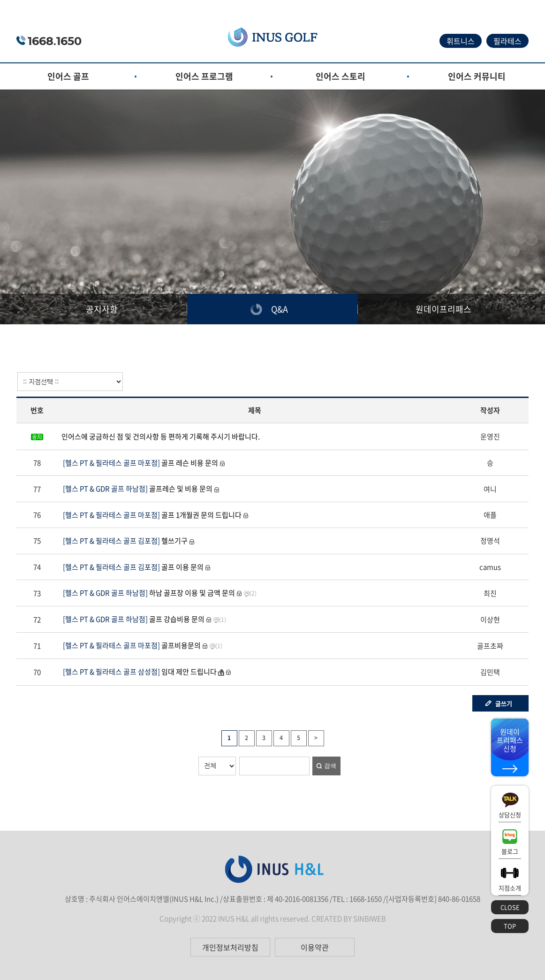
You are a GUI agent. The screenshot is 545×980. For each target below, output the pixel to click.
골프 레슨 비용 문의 (140, 463)
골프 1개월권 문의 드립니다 (151, 515)
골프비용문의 (131, 645)
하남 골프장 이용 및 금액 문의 (148, 593)
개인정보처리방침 (230, 947)
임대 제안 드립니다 (139, 672)
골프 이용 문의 (132, 567)
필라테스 (507, 41)
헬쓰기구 (125, 541)
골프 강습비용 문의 (133, 619)
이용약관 (315, 947)
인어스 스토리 (341, 76)
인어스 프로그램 (204, 76)
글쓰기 (504, 703)
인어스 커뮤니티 (477, 76)
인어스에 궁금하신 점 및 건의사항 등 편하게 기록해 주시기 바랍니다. (161, 436)
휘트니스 (461, 41)
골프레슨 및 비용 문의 (137, 489)
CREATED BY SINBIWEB (349, 919)
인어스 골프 (68, 76)
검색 (330, 766)
